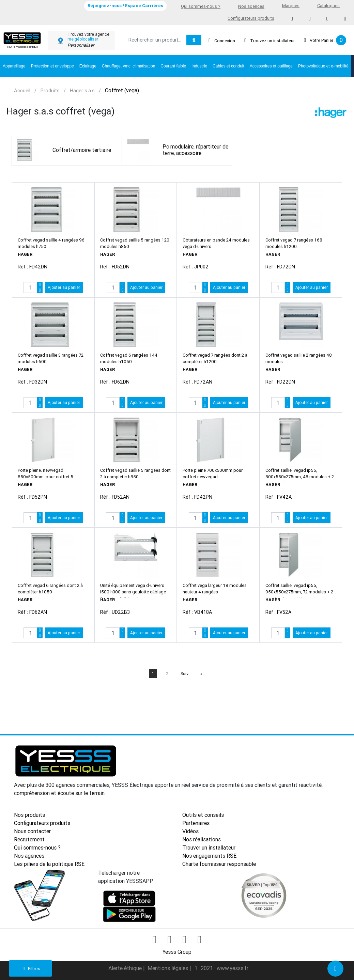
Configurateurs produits (251, 18)
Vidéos (190, 831)
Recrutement (29, 839)
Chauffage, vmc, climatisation (129, 66)
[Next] (201, 674)
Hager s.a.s (82, 90)
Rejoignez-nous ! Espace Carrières (125, 6)
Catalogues (328, 6)
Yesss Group (177, 952)
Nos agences (251, 6)
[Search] (155, 40)
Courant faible (173, 66)
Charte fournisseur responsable (219, 864)
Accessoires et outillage (271, 66)
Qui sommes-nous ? (201, 6)
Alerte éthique (126, 968)
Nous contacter (32, 831)
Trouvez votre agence (88, 34)
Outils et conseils (203, 815)
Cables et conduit (228, 66)
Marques (291, 6)
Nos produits (29, 815)
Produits (50, 90)
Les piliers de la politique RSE (49, 864)
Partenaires (196, 823)
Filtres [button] (30, 969)
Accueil (22, 90)
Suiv (184, 674)
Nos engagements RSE (209, 856)
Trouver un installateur (209, 847)
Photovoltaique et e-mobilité (323, 66)
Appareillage (14, 66)
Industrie (199, 66)
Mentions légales (168, 968)
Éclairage (88, 66)
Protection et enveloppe (52, 66)
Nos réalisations (202, 839)
